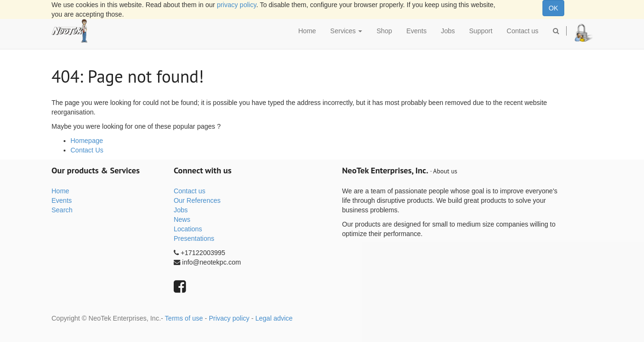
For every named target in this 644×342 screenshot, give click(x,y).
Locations (188, 229)
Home (61, 191)
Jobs (181, 210)
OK (553, 8)
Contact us (190, 191)
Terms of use (184, 318)
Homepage (87, 141)
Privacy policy (229, 318)
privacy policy (237, 5)
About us (445, 171)
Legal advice (274, 318)
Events (62, 200)
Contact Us (87, 150)
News (182, 219)
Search (62, 210)
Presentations (194, 238)
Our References (197, 200)
